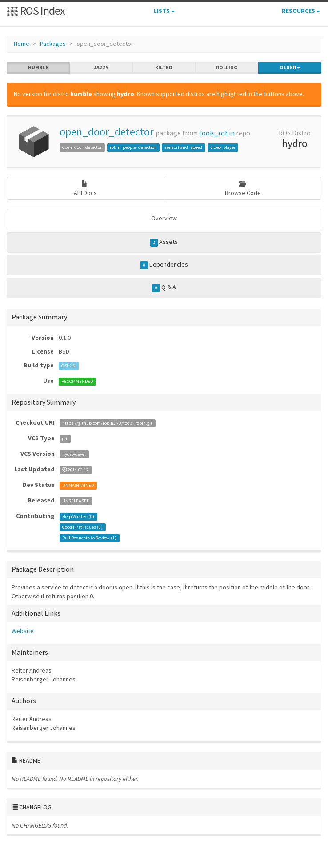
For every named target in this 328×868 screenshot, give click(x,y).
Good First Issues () (82, 527)
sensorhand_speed (183, 147)
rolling (227, 68)
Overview (164, 218)
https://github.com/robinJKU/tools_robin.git (107, 423)
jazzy (101, 68)
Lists (164, 11)
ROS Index (36, 10)
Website (23, 631)
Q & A (164, 287)
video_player (223, 147)
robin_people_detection (133, 147)
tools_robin (217, 133)
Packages (53, 44)
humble (38, 68)
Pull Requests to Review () (89, 538)
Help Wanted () (78, 516)
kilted (164, 68)
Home (22, 44)
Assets (164, 242)
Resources (301, 11)
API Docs (85, 189)
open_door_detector (106, 132)
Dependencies (164, 265)
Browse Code (243, 189)
